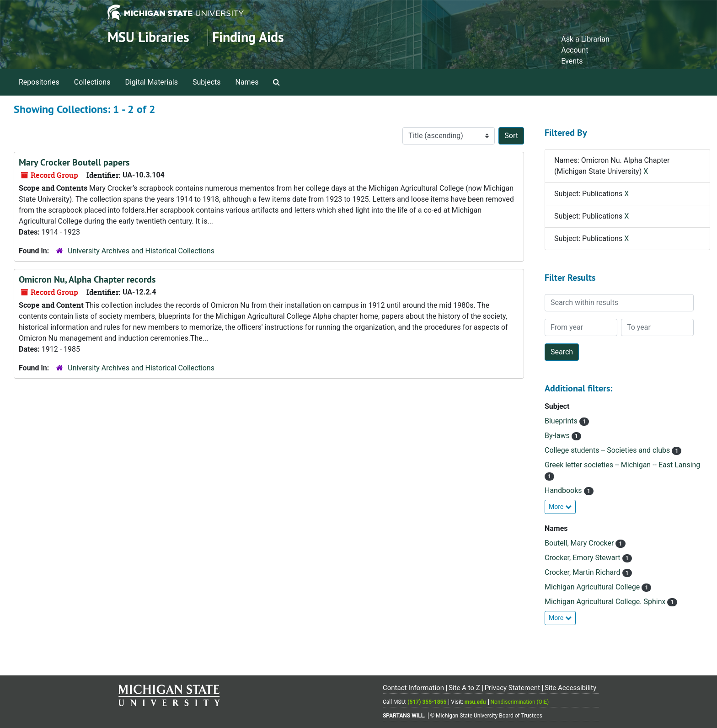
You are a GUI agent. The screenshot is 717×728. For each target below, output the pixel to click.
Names (247, 82)
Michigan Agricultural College (593, 587)
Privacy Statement (512, 688)
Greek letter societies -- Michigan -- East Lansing (622, 465)
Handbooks (564, 490)
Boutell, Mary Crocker (580, 543)
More (560, 507)
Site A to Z (464, 688)
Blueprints (562, 421)
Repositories (39, 82)
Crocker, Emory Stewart (583, 558)
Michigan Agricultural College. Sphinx (606, 602)
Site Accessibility (570, 688)
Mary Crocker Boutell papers (74, 162)
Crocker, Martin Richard (583, 572)
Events (572, 61)
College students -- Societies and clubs (608, 450)
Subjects (206, 82)
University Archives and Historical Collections (141, 251)
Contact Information (413, 688)
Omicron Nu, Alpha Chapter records (87, 279)
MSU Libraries (148, 37)
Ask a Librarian (585, 39)
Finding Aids (248, 37)
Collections (92, 82)
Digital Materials (151, 82)
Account (575, 50)
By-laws (558, 436)
